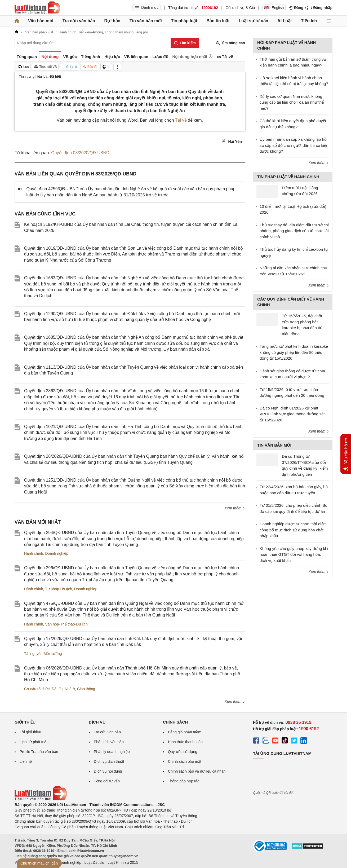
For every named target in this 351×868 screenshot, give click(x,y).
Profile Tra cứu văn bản (39, 752)
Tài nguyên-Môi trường (43, 654)
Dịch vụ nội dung (108, 771)
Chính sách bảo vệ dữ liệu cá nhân (197, 771)
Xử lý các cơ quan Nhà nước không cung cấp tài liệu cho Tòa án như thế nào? (292, 102)
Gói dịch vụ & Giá (240, 8)
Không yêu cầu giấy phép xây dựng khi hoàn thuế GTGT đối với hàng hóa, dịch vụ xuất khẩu (294, 554)
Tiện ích (309, 21)
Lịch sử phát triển (34, 742)
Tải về (181, 120)
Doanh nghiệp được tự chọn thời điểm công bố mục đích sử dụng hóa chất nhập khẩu (293, 530)
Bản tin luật (218, 21)
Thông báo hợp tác (184, 781)
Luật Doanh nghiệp (66, 862)
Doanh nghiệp (57, 553)
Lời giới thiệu (30, 732)
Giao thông (86, 689)
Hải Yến (232, 141)
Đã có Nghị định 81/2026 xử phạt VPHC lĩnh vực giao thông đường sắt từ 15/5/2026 (292, 414)
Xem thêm (235, 508)
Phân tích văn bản (109, 742)
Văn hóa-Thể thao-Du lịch (66, 624)
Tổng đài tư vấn (107, 781)
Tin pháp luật (184, 21)
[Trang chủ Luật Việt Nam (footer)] (41, 799)
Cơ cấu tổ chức (37, 689)
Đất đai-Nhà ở (63, 689)
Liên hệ (26, 761)
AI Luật (285, 21)
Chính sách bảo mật (185, 761)
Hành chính (34, 553)
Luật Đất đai (94, 862)
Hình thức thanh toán (185, 742)
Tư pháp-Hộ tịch (59, 589)
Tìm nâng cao (230, 43)
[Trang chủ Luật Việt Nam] (37, 8)
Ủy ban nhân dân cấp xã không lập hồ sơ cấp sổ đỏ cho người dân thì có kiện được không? (294, 145)
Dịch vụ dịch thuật (109, 761)
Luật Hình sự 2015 (123, 862)
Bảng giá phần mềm (185, 732)
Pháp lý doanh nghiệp (112, 752)
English (274, 8)
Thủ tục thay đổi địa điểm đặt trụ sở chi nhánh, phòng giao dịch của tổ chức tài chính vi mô (294, 231)
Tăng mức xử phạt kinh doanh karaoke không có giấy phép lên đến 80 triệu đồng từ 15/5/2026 (294, 352)
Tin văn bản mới (146, 21)
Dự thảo (112, 21)
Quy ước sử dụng (183, 752)
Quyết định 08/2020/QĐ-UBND (80, 153)
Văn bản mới (41, 21)
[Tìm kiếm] (185, 43)
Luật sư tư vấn (253, 21)
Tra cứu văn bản (79, 21)
